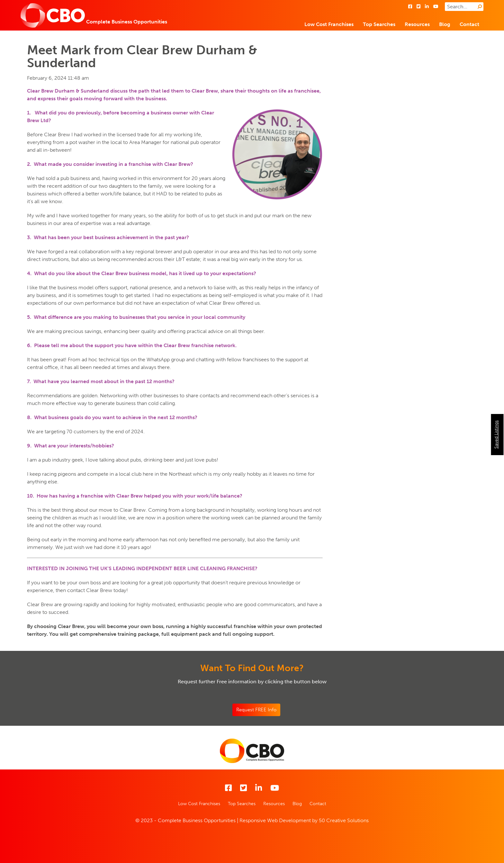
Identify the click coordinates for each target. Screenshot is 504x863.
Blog (445, 24)
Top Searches (379, 24)
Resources (417, 24)
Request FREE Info (256, 710)
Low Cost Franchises (329, 24)
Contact (469, 24)
